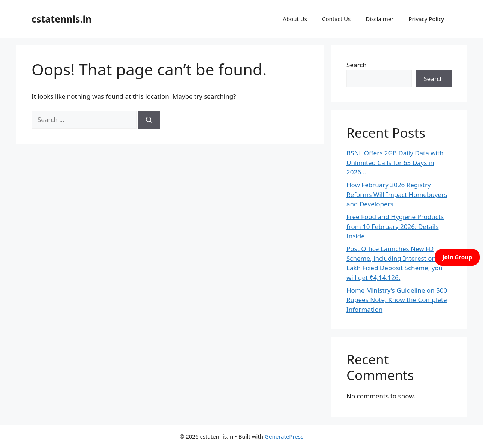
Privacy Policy (426, 19)
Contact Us (336, 19)
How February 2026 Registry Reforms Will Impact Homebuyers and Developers (397, 194)
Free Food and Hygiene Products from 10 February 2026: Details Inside (395, 226)
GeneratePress (284, 436)
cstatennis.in (61, 19)
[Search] (149, 120)
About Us (295, 19)
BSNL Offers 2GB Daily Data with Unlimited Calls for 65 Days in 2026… (395, 162)
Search (357, 65)
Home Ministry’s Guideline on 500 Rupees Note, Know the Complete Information (397, 300)
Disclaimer (379, 19)
